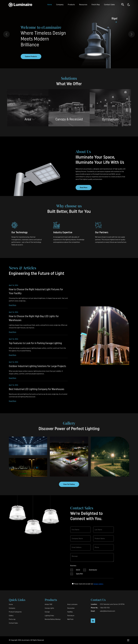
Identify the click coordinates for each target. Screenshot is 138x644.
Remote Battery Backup (53, 619)
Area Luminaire (72, 604)
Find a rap (12, 619)
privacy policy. (98, 584)
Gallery (11, 616)
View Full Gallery (69, 484)
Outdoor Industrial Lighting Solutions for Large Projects (37, 368)
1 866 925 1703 (105, 608)
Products (71, 5)
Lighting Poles (49, 616)
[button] (123, 4)
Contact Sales (109, 5)
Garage (47, 612)
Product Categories (15, 612)
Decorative (71, 608)
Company (60, 5)
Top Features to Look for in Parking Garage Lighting (35, 345)
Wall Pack (70, 619)
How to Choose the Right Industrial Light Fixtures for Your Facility (36, 294)
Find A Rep (96, 5)
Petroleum (71, 616)
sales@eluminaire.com (107, 611)
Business (73, 568)
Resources (83, 5)
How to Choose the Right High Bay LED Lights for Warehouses (34, 320)
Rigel (114, 19)
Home (50, 5)
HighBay (70, 612)
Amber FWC (49, 604)
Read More (13, 307)
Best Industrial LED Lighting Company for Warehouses (37, 391)
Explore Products (31, 56)
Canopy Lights (49, 608)
